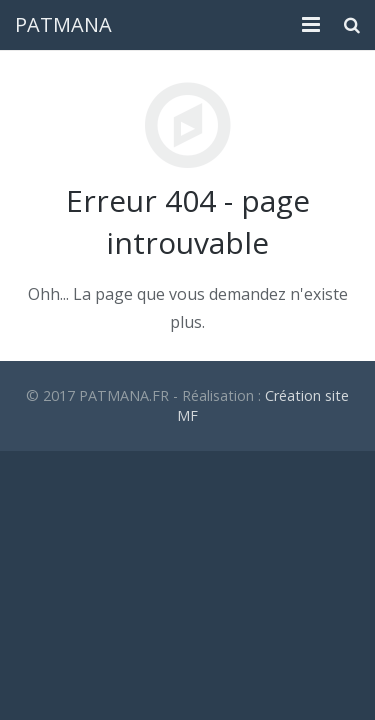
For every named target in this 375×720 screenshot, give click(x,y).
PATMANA (63, 24)
